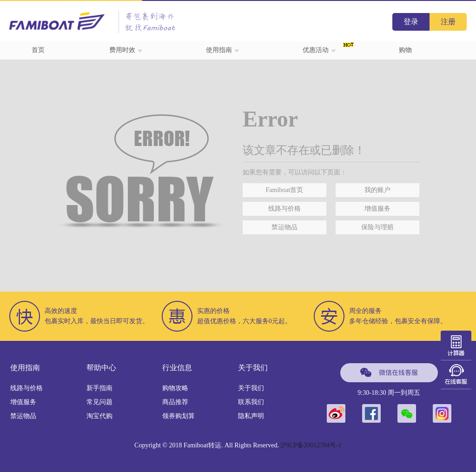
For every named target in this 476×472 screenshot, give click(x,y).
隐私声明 (251, 416)
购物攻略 (175, 388)
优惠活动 (319, 50)
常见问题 (99, 402)
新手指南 (99, 388)
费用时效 (126, 50)
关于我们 (251, 388)
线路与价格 (284, 209)
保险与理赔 (377, 227)
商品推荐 (175, 402)
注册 (448, 22)
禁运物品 (284, 227)
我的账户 (377, 190)
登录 (411, 22)
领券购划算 (178, 416)
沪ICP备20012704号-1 (311, 445)
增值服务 (377, 209)
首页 (38, 50)
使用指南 (223, 50)
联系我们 (251, 402)
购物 (405, 50)
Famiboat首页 (285, 190)
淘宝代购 (99, 416)
